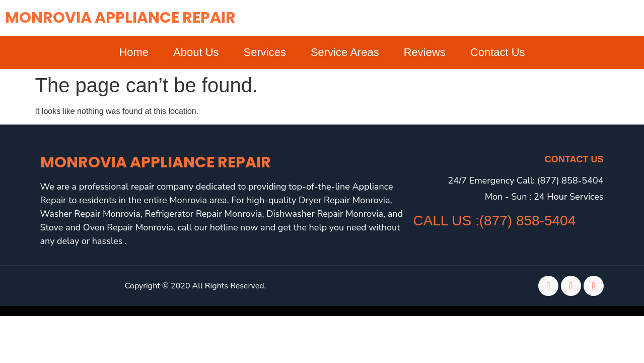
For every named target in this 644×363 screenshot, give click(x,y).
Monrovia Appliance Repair (120, 18)
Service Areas (345, 52)
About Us (196, 52)
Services (265, 52)
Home (134, 52)
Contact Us (498, 52)
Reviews (425, 52)
